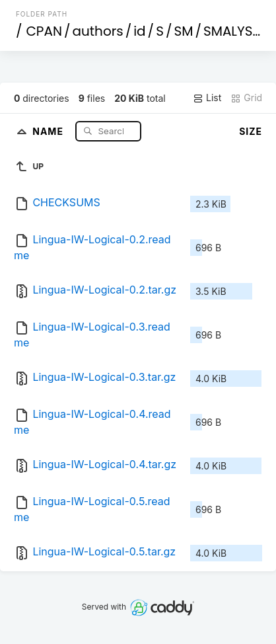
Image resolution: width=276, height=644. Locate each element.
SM (183, 31)
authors (98, 31)
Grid (246, 98)
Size (251, 131)
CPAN (44, 31)
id (139, 31)
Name (49, 131)
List (207, 98)
